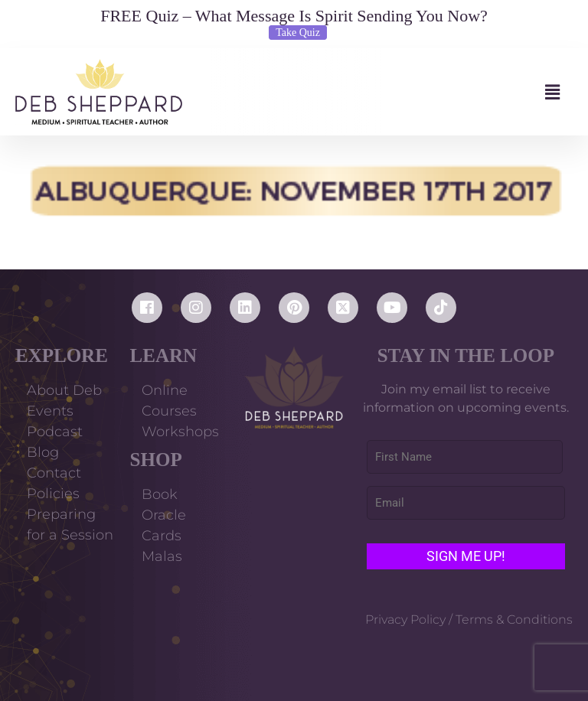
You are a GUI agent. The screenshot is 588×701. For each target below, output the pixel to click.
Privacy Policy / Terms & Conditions (469, 619)
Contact (54, 473)
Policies (53, 494)
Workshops (180, 432)
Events (50, 411)
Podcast (55, 432)
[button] (377, 92)
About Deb (64, 390)
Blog (43, 452)
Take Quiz (298, 33)
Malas (162, 556)
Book (160, 494)
